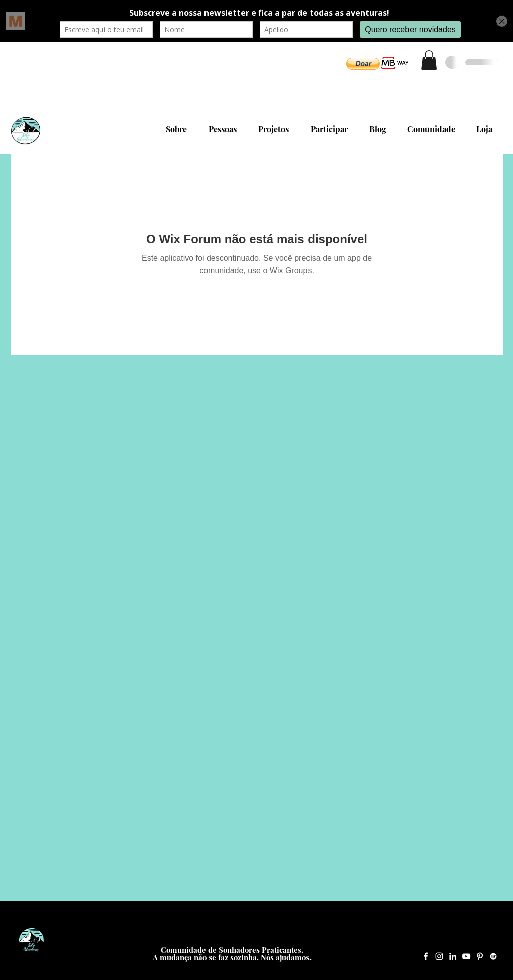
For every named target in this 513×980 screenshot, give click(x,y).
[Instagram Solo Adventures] (439, 956)
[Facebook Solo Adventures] (426, 956)
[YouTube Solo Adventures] (466, 956)
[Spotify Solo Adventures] (493, 956)
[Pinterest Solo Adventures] (480, 956)
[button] (363, 64)
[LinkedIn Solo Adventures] (453, 956)
